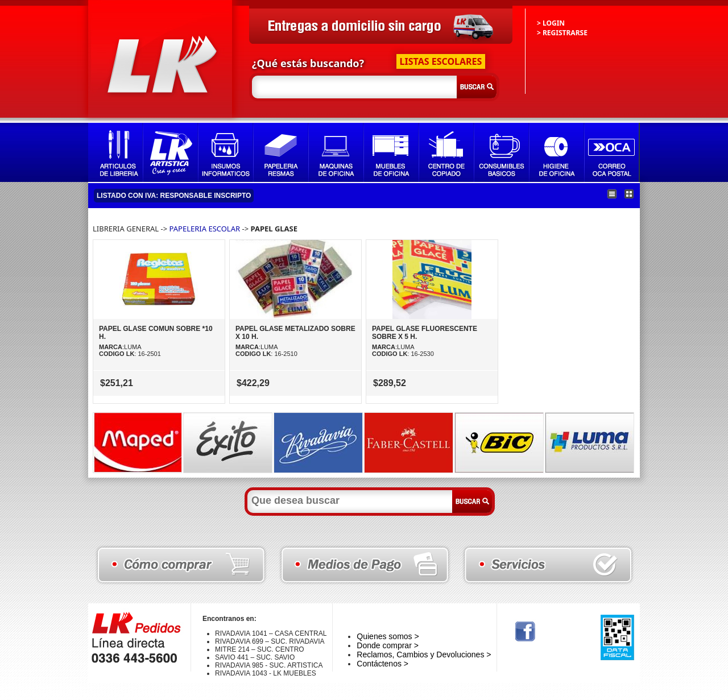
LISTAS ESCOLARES (441, 61)
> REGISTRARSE (562, 33)
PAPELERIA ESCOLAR (206, 229)
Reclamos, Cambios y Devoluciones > (424, 655)
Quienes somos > (388, 636)
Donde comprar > (388, 645)
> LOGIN (551, 23)
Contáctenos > (382, 664)
